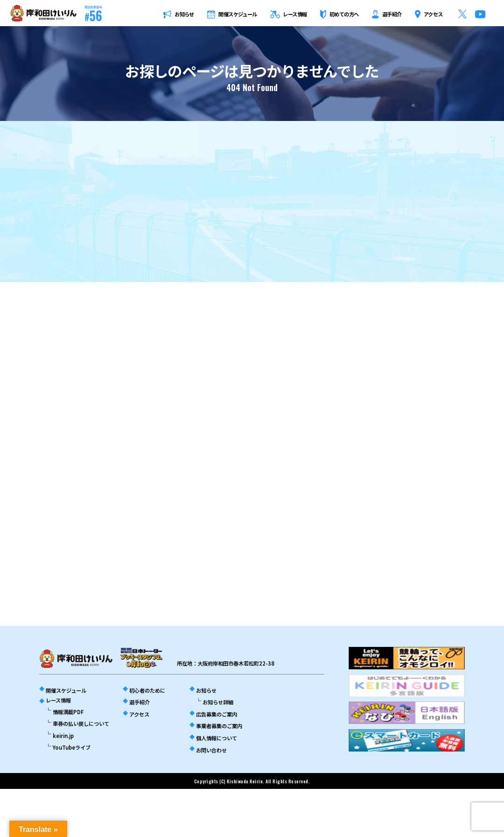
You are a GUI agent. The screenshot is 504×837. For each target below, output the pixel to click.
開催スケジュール (66, 690)
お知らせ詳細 (218, 702)
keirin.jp (63, 736)
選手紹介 (140, 702)
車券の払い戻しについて (81, 724)
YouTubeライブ (72, 747)
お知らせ (206, 690)
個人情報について (217, 738)
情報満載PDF (68, 712)
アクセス (139, 714)
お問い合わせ (211, 750)
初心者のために (147, 690)
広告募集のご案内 (217, 714)
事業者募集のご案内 (219, 726)
